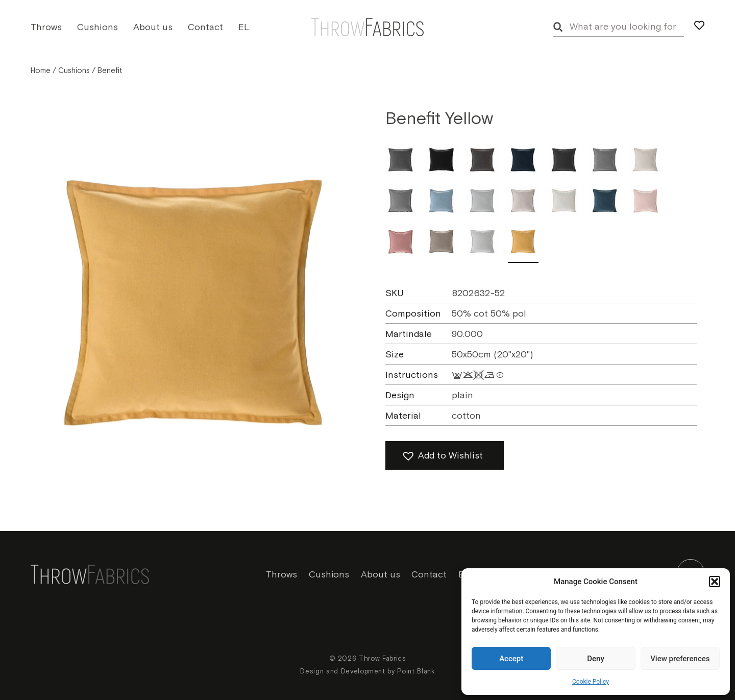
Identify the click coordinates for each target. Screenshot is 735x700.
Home (41, 71)
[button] (715, 582)
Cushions (97, 27)
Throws (46, 27)
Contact (205, 27)
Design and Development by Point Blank (367, 672)
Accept (511, 659)
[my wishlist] (699, 26)
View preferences (680, 659)
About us (153, 27)
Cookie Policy (591, 682)
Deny (596, 659)
